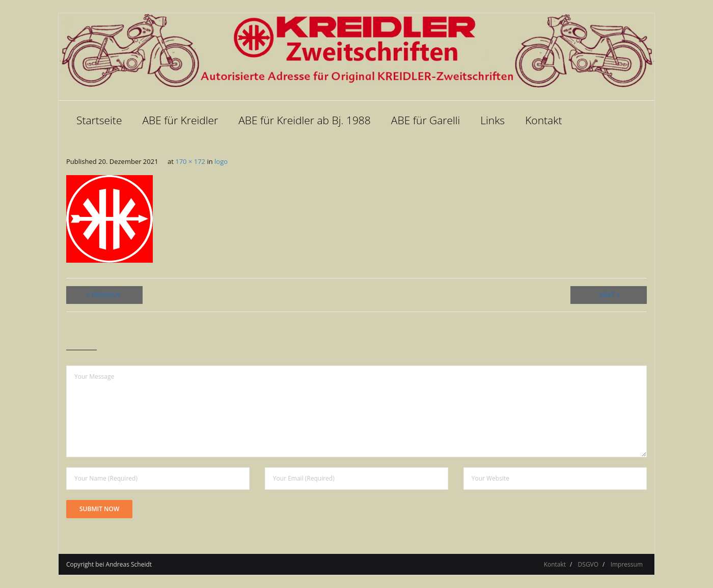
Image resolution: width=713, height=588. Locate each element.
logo (221, 161)
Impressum (627, 564)
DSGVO (588, 564)
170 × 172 (190, 161)
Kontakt (555, 564)
